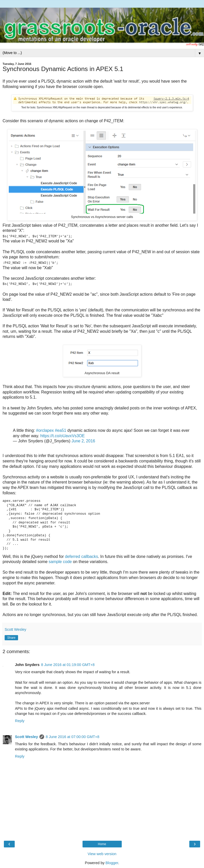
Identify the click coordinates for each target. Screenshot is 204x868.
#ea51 (61, 430)
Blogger (112, 863)
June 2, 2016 (83, 441)
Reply (20, 721)
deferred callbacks (81, 556)
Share (11, 637)
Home (102, 844)
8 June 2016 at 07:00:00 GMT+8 (72, 737)
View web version (102, 854)
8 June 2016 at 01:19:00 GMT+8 (68, 665)
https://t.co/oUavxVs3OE (62, 436)
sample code (60, 562)
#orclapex (45, 430)
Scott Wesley (26, 737)
